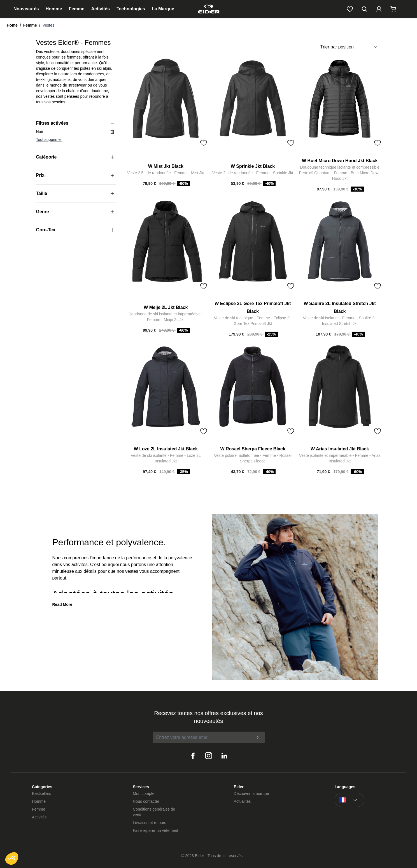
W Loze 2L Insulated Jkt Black (166, 449)
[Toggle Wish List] (204, 143)
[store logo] (209, 9)
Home (12, 25)
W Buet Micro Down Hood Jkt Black (340, 161)
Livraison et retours (149, 823)
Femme (76, 9)
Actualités (242, 801)
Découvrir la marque (251, 793)
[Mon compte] (379, 9)
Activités (100, 9)
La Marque (163, 9)
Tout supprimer (49, 139)
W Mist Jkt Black (166, 166)
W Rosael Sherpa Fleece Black (253, 449)
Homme (54, 9)
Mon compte (144, 793)
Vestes (48, 25)
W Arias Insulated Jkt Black (340, 449)
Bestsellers (41, 793)
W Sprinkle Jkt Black (253, 166)
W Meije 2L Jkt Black (166, 307)
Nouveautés (26, 9)
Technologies (131, 9)
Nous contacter (146, 801)
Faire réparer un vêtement (155, 830)
